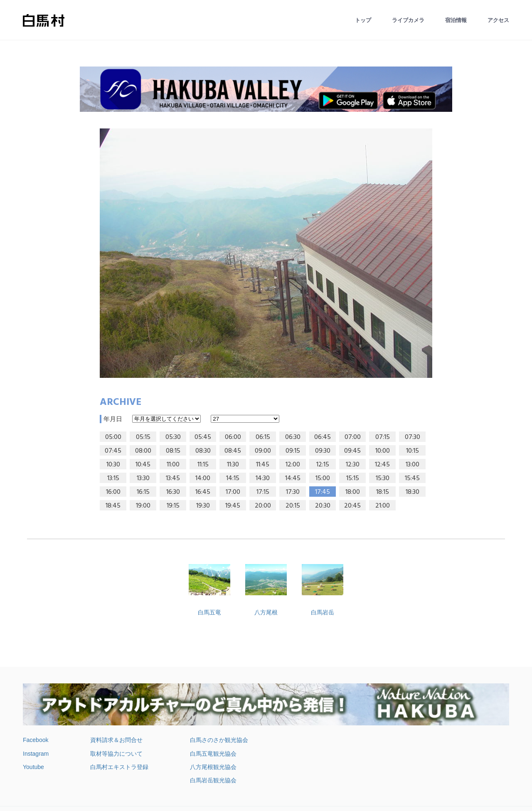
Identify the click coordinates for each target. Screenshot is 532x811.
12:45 (382, 465)
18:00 (353, 492)
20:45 (352, 506)
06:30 (293, 437)
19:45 (233, 506)
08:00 (143, 451)
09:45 (352, 451)
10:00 (383, 451)
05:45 (203, 437)
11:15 (203, 465)
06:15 (263, 437)
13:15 (113, 478)
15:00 (323, 478)
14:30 (263, 478)
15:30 (383, 478)
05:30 (173, 437)
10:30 (113, 465)
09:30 (323, 451)
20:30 (323, 506)
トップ (363, 20)
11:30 (233, 465)
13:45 (173, 478)
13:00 (413, 465)
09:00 (263, 451)
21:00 (383, 506)
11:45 (263, 465)
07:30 (413, 437)
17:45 (323, 492)
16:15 (143, 492)
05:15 (143, 437)
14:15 (233, 478)
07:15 (383, 437)
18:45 (113, 506)
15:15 (353, 478)
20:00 (263, 506)
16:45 (203, 492)
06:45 (323, 437)
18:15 (383, 492)
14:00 (203, 478)
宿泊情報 (456, 20)
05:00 (113, 437)
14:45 (293, 478)
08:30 (203, 451)
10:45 (143, 465)
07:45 (113, 451)
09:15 (293, 451)
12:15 (323, 465)
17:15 (263, 492)
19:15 (173, 506)
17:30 (293, 492)
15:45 (412, 478)
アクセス (498, 20)
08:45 (233, 451)
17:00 (233, 492)
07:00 (353, 437)
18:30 (413, 492)
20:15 (293, 506)
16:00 (113, 492)
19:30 (203, 506)
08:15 (173, 451)
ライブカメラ (408, 20)
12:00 (293, 465)
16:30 (173, 492)
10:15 (413, 451)
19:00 (143, 506)
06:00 (233, 437)
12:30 (353, 465)
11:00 (173, 465)
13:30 (143, 478)
